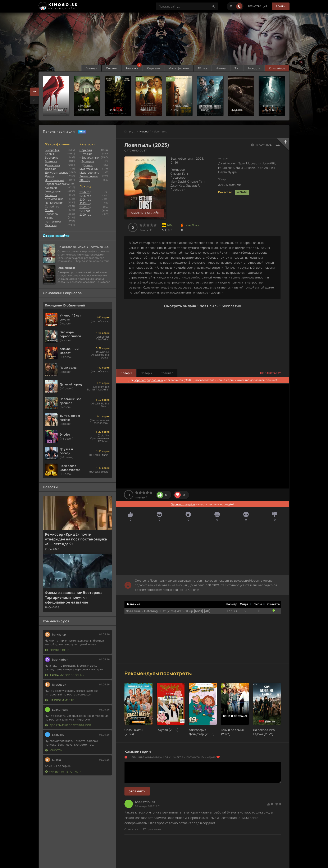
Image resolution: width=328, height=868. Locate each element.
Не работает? (271, 373)
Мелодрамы (53, 191)
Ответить (132, 829)
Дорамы (87, 165)
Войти (281, 6)
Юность (53, 750)
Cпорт (49, 210)
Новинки (132, 68)
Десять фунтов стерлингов (68, 725)
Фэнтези (51, 225)
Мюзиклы (51, 195)
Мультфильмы (179, 68)
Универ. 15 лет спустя (63, 772)
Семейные (52, 206)
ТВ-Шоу (85, 180)
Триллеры (52, 214)
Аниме (221, 68)
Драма (49, 176)
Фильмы (112, 68)
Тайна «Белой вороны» (65, 675)
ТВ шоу (203, 68)
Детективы (53, 165)
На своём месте (60, 700)
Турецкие (88, 161)
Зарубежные (90, 158)
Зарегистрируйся (183, 504)
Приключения (54, 203)
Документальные (57, 173)
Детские (51, 169)
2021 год (85, 211)
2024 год (85, 200)
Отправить (137, 791)
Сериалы (154, 68)
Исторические (55, 180)
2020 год (85, 215)
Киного (129, 132)
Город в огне (57, 650)
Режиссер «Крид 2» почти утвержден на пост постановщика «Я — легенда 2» (76, 539)
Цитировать (152, 829)
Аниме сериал (89, 176)
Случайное (277, 68)
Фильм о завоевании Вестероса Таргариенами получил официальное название (74, 597)
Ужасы (49, 218)
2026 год (85, 192)
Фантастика (53, 221)
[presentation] (35, 100)
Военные (51, 161)
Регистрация (258, 6)
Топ (237, 68)
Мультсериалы (89, 173)
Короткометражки (57, 184)
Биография (52, 150)
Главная (91, 68)
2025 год (85, 196)
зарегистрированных (149, 380)
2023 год (85, 203)
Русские (87, 154)
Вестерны (52, 158)
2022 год (85, 207)
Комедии (51, 188)
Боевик (50, 154)
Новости (254, 68)
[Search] (213, 6)
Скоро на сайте (56, 236)
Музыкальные (54, 199)
